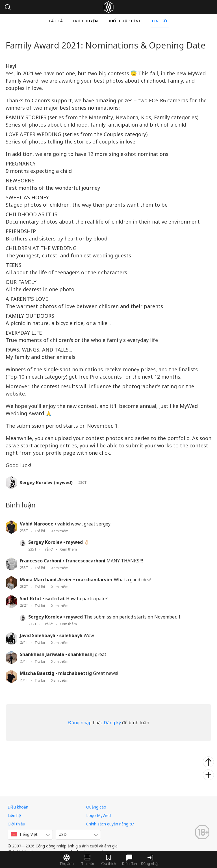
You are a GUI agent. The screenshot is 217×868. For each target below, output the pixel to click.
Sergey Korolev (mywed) (46, 482)
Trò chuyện (85, 21)
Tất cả (56, 21)
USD (63, 834)
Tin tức (160, 21)
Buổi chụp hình (124, 21)
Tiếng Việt (24, 834)
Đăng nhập (80, 723)
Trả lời (40, 531)
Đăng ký (112, 723)
